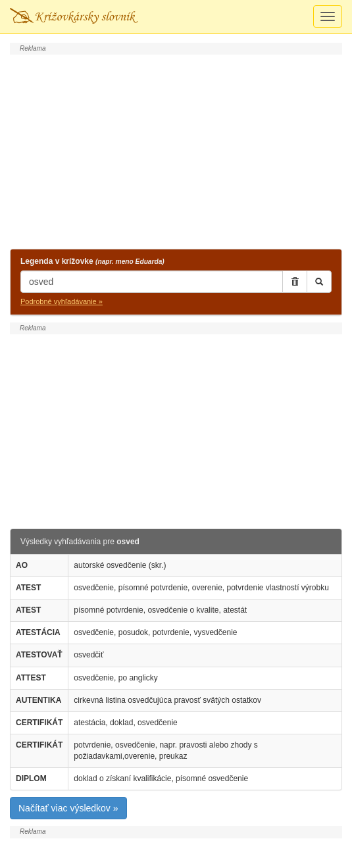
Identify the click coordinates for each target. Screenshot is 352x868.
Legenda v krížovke (92, 261)
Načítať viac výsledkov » (68, 808)
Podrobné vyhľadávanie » (62, 301)
